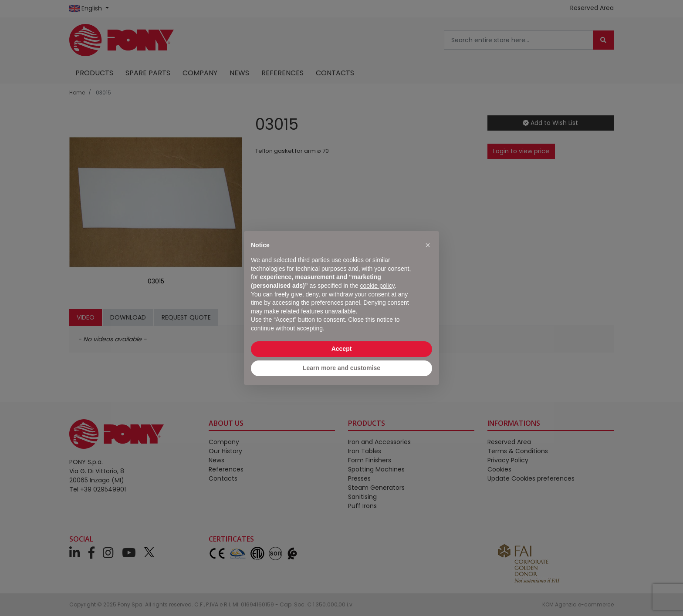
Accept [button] (342, 349)
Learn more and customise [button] (341, 368)
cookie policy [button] (377, 286)
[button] (428, 245)
